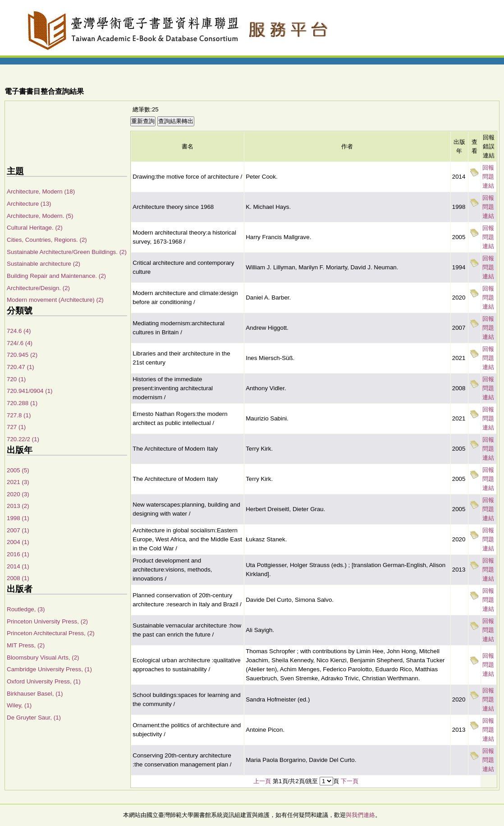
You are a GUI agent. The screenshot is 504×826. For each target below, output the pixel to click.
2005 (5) (18, 470)
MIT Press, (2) (26, 645)
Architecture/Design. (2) (38, 288)
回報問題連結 (488, 177)
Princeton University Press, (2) (47, 621)
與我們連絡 (360, 815)
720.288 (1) (22, 403)
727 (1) (16, 427)
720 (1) (16, 379)
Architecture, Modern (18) (41, 192)
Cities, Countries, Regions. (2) (47, 240)
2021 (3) (18, 482)
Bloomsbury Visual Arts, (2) (43, 658)
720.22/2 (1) (23, 439)
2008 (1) (18, 578)
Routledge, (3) (26, 609)
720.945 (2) (22, 355)
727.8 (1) (19, 415)
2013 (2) (18, 506)
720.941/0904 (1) (30, 391)
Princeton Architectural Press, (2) (51, 633)
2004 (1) (18, 542)
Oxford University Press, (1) (44, 681)
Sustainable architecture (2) (44, 264)
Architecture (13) (29, 204)
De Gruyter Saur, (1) (34, 718)
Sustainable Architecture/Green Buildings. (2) (67, 252)
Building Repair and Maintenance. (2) (56, 276)
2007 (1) (18, 530)
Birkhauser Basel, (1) (35, 694)
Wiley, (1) (19, 705)
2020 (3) (18, 494)
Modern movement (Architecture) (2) (55, 300)
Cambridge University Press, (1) (49, 669)
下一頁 (350, 781)
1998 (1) (18, 518)
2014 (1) (18, 566)
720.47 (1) (21, 367)
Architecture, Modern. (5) (40, 216)
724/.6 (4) (20, 343)
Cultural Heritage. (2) (35, 228)
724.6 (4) (19, 331)
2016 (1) (18, 554)
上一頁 (262, 781)
